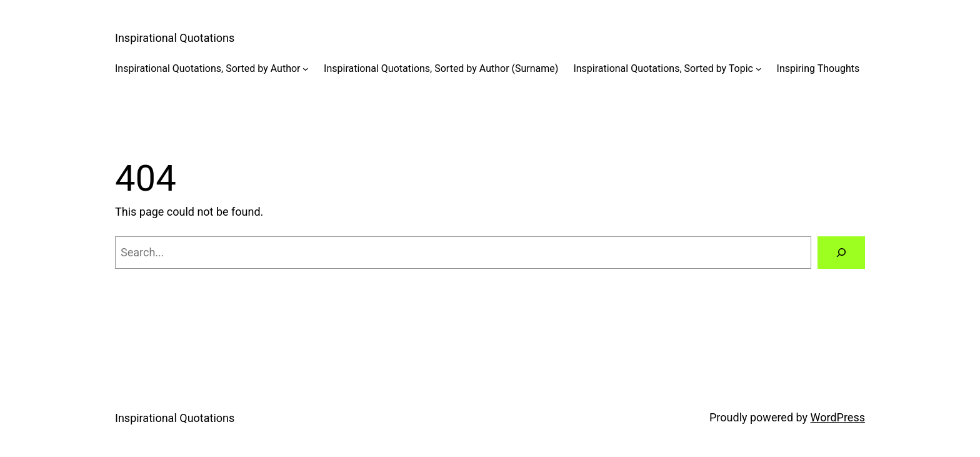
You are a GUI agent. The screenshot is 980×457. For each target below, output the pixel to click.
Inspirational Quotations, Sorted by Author (207, 68)
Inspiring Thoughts (818, 68)
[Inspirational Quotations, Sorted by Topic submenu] (759, 69)
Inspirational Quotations (175, 38)
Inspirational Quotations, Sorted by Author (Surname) (441, 68)
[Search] (841, 253)
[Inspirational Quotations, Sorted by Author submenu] (306, 69)
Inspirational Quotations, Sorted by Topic (663, 68)
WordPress (838, 417)
